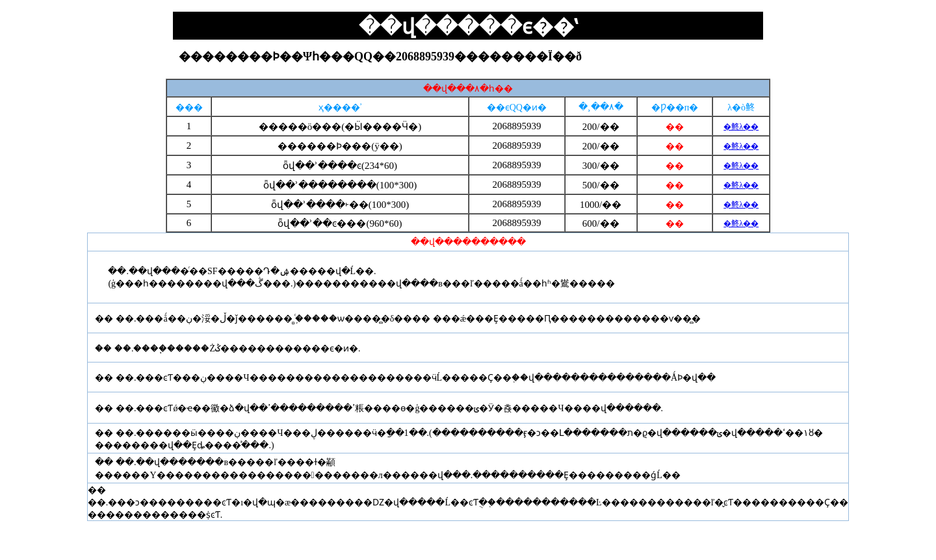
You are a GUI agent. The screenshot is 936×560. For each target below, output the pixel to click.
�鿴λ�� (741, 127)
